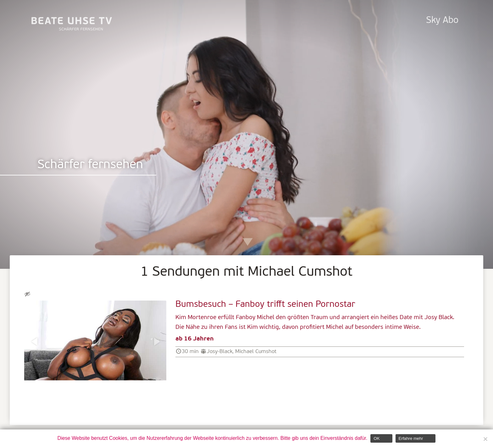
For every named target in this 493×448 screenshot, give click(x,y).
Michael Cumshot (256, 352)
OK (377, 438)
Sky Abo (442, 21)
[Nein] (485, 439)
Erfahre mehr (411, 438)
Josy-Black (219, 352)
